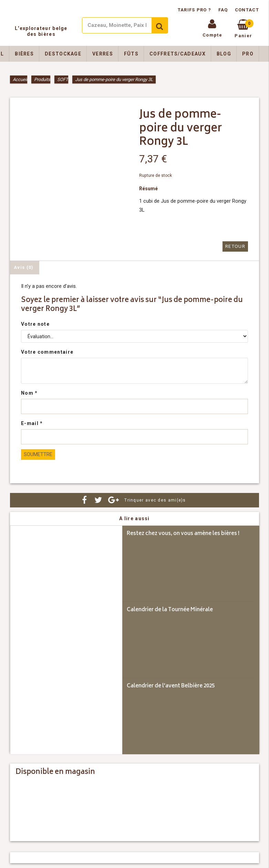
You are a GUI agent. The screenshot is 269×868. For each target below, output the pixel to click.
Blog (224, 54)
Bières (24, 54)
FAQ (223, 10)
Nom (29, 393)
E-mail (32, 423)
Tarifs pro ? (195, 10)
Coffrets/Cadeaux (178, 54)
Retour (236, 246)
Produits (42, 79)
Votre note (35, 324)
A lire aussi (134, 518)
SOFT (63, 79)
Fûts (131, 54)
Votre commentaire (47, 352)
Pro (248, 54)
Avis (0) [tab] (24, 267)
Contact (247, 10)
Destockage (63, 54)
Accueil (20, 79)
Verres (103, 54)
